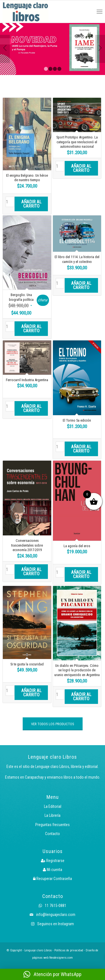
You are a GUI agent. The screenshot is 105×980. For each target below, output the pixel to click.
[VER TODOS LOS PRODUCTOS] (53, 724)
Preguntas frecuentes (53, 825)
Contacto (53, 834)
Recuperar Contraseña (53, 879)
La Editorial (53, 806)
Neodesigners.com (61, 958)
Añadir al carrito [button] (31, 204)
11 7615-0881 (53, 906)
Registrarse (53, 861)
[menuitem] (87, 12)
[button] (53, 974)
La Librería (53, 815)
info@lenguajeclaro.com (53, 915)
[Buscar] (87, 12)
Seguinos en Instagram (53, 924)
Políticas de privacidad (69, 950)
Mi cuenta (53, 870)
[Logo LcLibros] (32, 12)
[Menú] (100, 12)
